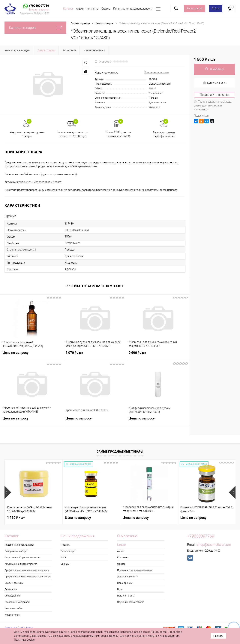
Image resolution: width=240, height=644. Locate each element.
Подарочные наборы (16, 551)
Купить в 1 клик (215, 83)
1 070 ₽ (95, 355)
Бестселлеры (68, 551)
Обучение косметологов (131, 602)
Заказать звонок (39, 10)
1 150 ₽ (16, 518)
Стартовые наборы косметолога (22, 557)
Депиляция (11, 589)
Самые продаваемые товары (120, 451)
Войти (216, 8)
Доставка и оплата (128, 577)
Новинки (66, 545)
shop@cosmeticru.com (214, 545)
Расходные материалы (17, 602)
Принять (218, 636)
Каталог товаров (35, 28)
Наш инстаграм (126, 596)
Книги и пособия (13, 608)
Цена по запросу (31, 355)
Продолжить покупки (215, 95)
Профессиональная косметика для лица (27, 570)
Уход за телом (12, 615)
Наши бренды (125, 583)
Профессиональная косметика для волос (28, 577)
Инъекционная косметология (21, 564)
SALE (64, 557)
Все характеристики (157, 72)
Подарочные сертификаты (19, 545)
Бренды (65, 564)
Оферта (106, 9)
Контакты (93, 9)
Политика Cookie (24, 640)
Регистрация (195, 8)
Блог (120, 589)
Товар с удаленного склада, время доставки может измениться (213, 106)
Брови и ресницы (14, 583)
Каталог (68, 9)
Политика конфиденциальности (133, 9)
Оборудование (12, 596)
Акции (80, 9)
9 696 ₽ (158, 355)
